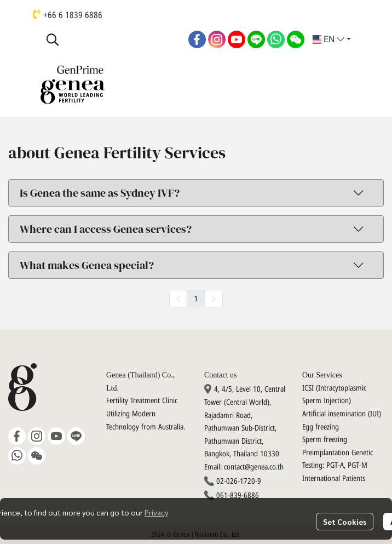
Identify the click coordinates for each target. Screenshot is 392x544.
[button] (112, 39)
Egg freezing (321, 427)
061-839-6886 (238, 496)
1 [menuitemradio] (196, 298)
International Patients (334, 479)
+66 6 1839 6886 (73, 15)
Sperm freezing (325, 440)
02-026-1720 (236, 481)
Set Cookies (345, 522)
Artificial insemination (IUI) (342, 414)
